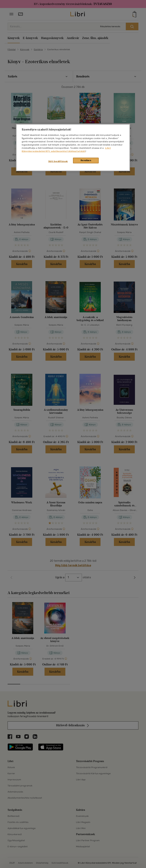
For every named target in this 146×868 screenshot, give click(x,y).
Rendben (86, 160)
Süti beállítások (58, 161)
